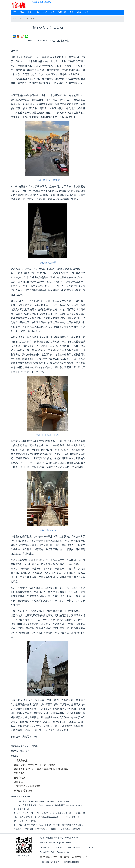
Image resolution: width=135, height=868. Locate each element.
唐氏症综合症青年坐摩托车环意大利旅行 (35, 765)
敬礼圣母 (18, 782)
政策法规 (62, 12)
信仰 (52, 12)
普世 (30, 12)
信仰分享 (31, 19)
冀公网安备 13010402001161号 (74, 857)
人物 (37, 12)
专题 (87, 12)
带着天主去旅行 (22, 760)
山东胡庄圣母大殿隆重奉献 (28, 786)
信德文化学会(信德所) (41, 2)
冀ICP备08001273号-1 (50, 857)
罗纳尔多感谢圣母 (23, 791)
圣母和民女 (19, 778)
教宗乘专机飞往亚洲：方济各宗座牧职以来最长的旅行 (42, 769)
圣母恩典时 (19, 773)
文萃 (72, 12)
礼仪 (79, 12)
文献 (45, 12)
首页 (14, 12)
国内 (22, 12)
